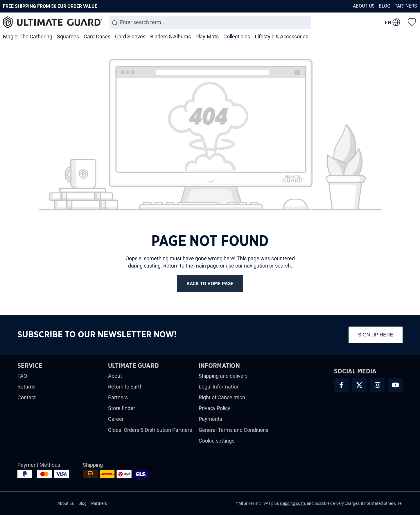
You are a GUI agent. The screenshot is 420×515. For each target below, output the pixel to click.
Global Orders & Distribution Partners (150, 431)
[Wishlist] (412, 22)
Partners (406, 6)
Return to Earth (125, 387)
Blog (385, 6)
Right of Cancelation (222, 398)
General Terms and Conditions (234, 431)
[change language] (393, 22)
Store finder (122, 409)
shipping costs (293, 504)
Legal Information (219, 387)
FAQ (22, 376)
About (115, 376)
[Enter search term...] (210, 22)
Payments (210, 420)
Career (116, 420)
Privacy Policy (215, 409)
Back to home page (210, 284)
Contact (27, 398)
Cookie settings (217, 441)
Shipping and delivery (223, 376)
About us (364, 6)
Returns (26, 387)
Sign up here (376, 335)
